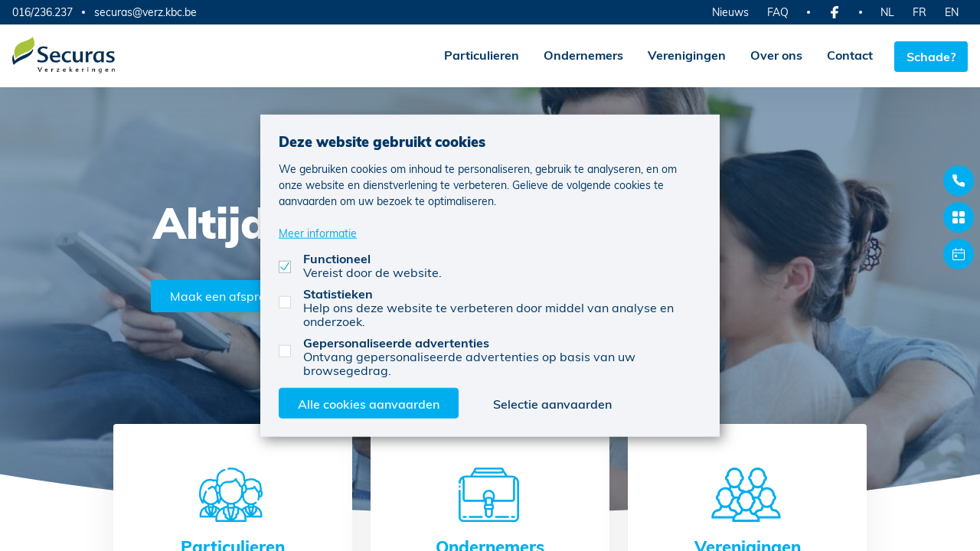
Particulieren (479, 55)
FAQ (778, 12)
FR (920, 12)
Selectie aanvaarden (552, 403)
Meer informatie (318, 232)
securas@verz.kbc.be (145, 12)
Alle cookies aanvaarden (369, 403)
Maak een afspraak (227, 294)
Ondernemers (580, 55)
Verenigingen (684, 55)
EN (952, 12)
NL (887, 12)
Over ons (773, 55)
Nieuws (730, 12)
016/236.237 (42, 12)
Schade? (931, 55)
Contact (847, 55)
